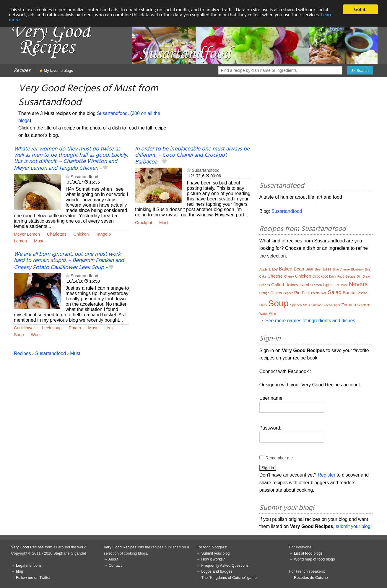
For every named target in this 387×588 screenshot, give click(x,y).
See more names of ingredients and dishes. (311, 321)
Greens (265, 285)
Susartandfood (112, 113)
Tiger (337, 305)
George (350, 277)
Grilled (278, 285)
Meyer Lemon (27, 234)
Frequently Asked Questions (225, 565)
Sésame (362, 293)
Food (341, 277)
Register (327, 475)
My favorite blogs (56, 71)
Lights (328, 285)
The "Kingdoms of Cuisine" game (229, 578)
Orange (264, 293)
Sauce (349, 293)
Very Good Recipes (27, 547)
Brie (368, 269)
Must (39, 241)
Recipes (22, 71)
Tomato (349, 305)
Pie (297, 293)
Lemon (20, 241)
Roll (324, 293)
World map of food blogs (314, 559)
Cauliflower (24, 328)
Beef (318, 269)
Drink (332, 277)
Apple (264, 269)
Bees (327, 269)
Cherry (289, 276)
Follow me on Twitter (33, 578)
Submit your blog (215, 553)
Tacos (328, 305)
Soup (19, 335)
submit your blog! (354, 526)
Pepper (288, 293)
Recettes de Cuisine (311, 578)
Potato (75, 328)
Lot (337, 285)
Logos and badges (217, 571)
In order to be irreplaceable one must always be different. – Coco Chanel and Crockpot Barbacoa (192, 155)
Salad (335, 292)
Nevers (358, 284)
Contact (115, 565)
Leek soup (52, 328)
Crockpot (144, 223)
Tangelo (103, 234)
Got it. (360, 9)
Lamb (305, 285)
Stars (306, 305)
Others (276, 293)
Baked (286, 269)
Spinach (296, 305)
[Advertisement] (316, 130)
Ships (263, 305)
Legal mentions (29, 565)
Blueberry (358, 269)
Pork (306, 293)
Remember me (279, 458)
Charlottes (57, 234)
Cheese (275, 276)
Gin (359, 277)
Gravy (366, 277)
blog (19, 571)
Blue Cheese (341, 269)
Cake (263, 277)
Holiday (292, 285)
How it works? (213, 559)
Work (36, 335)
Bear (309, 269)
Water (264, 314)
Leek (109, 328)
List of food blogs (308, 553)
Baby (273, 269)
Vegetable (364, 305)
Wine (273, 314)
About (113, 559)
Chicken (81, 234)
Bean (299, 269)
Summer (317, 305)
